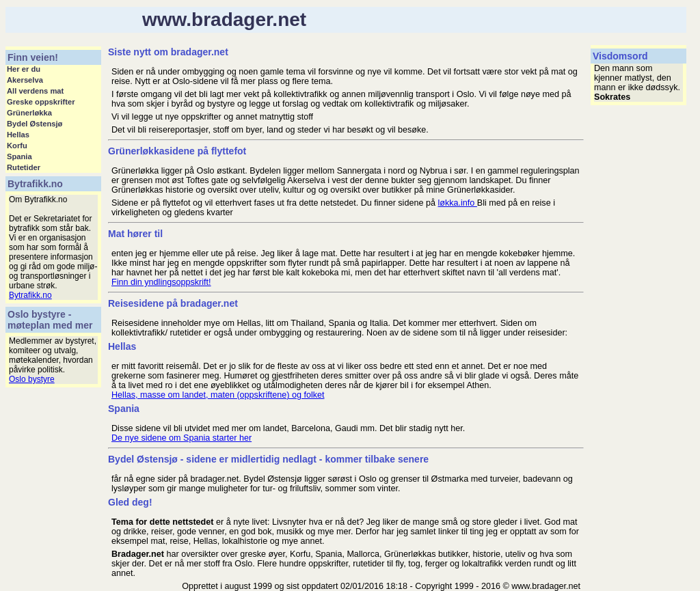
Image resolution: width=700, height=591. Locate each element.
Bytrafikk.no (30, 295)
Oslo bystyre (32, 379)
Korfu (17, 146)
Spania (19, 156)
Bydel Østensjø (35, 124)
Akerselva (25, 80)
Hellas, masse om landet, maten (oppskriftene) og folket (218, 395)
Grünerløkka (29, 113)
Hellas (18, 135)
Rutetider (24, 167)
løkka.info (457, 203)
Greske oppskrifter (41, 102)
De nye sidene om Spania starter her (181, 438)
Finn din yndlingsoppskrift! (161, 282)
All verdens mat (35, 91)
